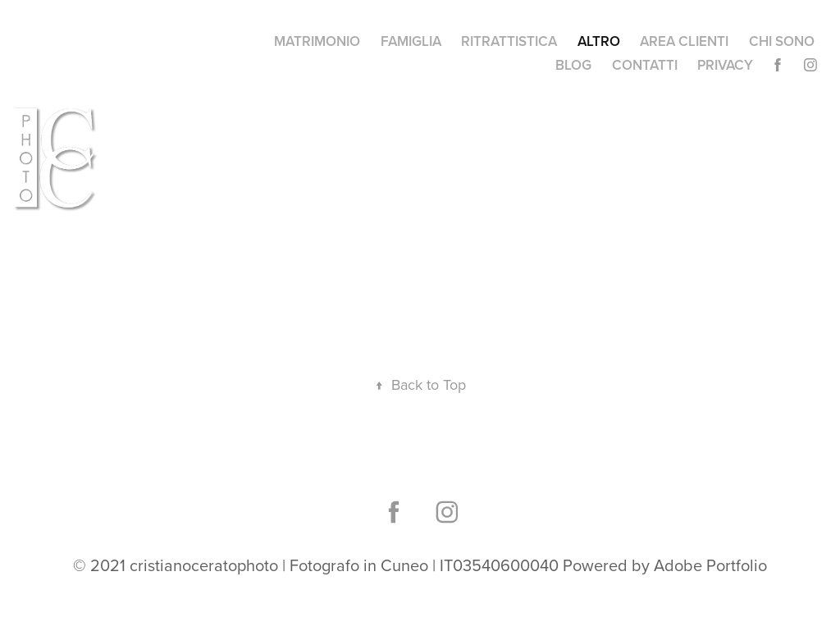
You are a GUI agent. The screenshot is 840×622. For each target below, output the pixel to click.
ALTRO (599, 41)
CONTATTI (645, 65)
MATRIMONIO (317, 41)
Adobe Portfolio (710, 565)
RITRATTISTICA (509, 41)
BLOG (573, 65)
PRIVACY (725, 65)
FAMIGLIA (411, 41)
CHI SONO (782, 41)
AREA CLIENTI (684, 41)
